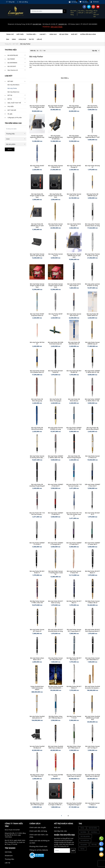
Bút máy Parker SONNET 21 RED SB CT (56, 514)
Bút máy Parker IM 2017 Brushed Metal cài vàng (56, 630)
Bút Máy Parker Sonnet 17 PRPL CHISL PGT (37, 602)
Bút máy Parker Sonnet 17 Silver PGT (74, 572)
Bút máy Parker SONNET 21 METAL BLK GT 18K (93, 372)
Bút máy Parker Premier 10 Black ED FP (56, 166)
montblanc (94, 832)
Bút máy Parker (12, 88)
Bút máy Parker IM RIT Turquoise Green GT (37, 315)
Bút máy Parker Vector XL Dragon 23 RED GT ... (56, 804)
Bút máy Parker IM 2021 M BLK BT (56, 372)
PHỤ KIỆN (11, 106)
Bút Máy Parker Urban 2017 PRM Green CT (74, 747)
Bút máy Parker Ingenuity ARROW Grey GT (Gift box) (56, 137)
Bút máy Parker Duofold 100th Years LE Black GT (56, 747)
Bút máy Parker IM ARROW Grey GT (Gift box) (37, 226)
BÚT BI (10, 99)
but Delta (83, 832)
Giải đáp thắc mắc (60, 831)
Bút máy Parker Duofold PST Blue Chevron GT (56, 107)
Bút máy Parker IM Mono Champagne (56, 400)
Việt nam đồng (23, 2)
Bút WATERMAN (12, 63)
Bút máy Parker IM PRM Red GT (56, 776)
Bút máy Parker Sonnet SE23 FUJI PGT (74, 315)
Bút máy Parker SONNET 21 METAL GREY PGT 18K (56, 457)
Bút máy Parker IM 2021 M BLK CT (37, 572)
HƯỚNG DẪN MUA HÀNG (88, 34)
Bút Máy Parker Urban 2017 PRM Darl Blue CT (56, 717)
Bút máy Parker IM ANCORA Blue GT (74, 343)
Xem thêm (65, 78)
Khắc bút (57, 827)
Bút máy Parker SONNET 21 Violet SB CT (74, 544)
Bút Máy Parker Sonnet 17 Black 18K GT (92, 602)
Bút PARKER (11, 59)
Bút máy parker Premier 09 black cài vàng (56, 428)
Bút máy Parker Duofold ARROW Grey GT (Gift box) (93, 718)
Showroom (9, 855)
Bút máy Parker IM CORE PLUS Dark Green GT (56, 343)
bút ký (82, 849)
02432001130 (63, 24)
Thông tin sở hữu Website (39, 850)
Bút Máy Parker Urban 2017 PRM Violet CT (37, 776)
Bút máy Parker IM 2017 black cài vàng (56, 602)
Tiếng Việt (10, 2)
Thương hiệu (32, 34)
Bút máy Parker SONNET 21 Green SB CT (93, 544)
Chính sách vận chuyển (38, 827)
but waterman (85, 840)
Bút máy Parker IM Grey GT (92, 166)
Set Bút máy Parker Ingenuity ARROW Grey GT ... (37, 137)
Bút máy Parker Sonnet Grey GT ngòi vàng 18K (37, 255)
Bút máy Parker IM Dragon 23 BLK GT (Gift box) (56, 196)
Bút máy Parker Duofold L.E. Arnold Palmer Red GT (37, 107)
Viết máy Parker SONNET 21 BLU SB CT (92, 485)
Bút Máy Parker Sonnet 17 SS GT (74, 717)
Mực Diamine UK (13, 70)
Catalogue (22, 39)
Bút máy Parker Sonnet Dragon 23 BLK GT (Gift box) (56, 286)
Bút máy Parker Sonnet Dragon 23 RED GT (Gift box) (37, 286)
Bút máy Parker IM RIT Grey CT (56, 315)
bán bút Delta (93, 828)
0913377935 (56, 27)
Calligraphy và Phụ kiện (15, 118)
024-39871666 (37, 24)
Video (14, 39)
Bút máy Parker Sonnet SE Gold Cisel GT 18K (56, 225)
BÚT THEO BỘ (12, 110)
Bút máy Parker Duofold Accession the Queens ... (92, 687)
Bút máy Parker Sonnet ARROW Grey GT (93, 343)
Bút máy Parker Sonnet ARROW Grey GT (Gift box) (74, 256)
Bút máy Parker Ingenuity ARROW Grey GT (74, 137)
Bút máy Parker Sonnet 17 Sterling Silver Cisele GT (56, 573)
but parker (84, 845)
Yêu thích (84, 2)
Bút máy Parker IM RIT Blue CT (37, 166)
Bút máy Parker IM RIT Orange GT (74, 166)
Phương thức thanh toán (38, 846)
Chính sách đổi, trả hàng (38, 831)
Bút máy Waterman (13, 92)
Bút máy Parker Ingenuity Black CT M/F (92, 136)
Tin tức (31, 39)
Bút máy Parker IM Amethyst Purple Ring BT (37, 485)
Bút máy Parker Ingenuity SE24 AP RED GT (74, 107)
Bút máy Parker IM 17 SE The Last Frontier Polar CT (74, 514)
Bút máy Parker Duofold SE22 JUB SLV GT (37, 717)
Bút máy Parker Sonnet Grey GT (56, 255)
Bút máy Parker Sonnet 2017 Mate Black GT (56, 659)
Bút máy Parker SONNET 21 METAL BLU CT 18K (74, 428)
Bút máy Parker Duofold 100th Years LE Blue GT (93, 776)
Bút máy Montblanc (14, 85)
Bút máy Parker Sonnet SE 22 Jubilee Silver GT (37, 372)
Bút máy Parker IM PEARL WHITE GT (92, 315)
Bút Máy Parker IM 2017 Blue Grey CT (74, 659)
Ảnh (8, 39)
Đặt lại (10, 149)
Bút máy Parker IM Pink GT (37, 343)
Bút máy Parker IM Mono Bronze (74, 400)
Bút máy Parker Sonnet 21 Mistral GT (93, 457)
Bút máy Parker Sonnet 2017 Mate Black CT (93, 659)
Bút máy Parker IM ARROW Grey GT (92, 195)
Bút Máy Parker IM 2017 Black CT (92, 572)
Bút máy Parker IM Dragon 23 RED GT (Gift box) (37, 196)
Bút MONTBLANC (13, 55)
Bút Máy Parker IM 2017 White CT (74, 687)
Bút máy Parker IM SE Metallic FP (74, 225)
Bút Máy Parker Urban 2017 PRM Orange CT (37, 804)
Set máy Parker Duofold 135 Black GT (37, 747)
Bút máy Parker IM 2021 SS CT (92, 514)
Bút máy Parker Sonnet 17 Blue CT (93, 804)
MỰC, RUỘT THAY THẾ (14, 103)
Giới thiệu (20, 34)
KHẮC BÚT (74, 34)
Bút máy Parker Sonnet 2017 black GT (37, 630)
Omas (82, 828)
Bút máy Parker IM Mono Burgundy (37, 400)
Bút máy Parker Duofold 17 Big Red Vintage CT (74, 804)
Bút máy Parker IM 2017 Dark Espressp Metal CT (92, 630)
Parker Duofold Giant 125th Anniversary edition (37, 688)
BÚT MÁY (16, 44)
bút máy (94, 845)
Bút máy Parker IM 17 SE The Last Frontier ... (74, 485)
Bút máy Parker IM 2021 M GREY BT (74, 372)
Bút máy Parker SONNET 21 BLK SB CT (56, 485)
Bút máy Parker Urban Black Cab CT (37, 659)
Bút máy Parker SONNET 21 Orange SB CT (56, 544)
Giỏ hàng (73, 2)
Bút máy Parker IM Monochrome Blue (37, 428)
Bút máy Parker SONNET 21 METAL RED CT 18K (93, 400)
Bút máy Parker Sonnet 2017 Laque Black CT (74, 630)
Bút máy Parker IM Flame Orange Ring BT (74, 457)
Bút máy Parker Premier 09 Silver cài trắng (92, 255)
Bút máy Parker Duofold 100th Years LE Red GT (74, 776)
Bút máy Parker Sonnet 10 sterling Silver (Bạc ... (37, 457)
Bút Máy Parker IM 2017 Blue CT (74, 602)
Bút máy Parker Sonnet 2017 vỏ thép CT (93, 747)
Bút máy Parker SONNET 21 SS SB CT (37, 544)
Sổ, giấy (10, 114)
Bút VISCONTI (12, 66)
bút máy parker (85, 836)
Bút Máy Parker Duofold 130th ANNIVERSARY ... (56, 687)
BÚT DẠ (10, 95)
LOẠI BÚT (43, 34)
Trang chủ (10, 34)
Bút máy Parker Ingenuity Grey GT (93, 107)
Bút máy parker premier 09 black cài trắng (93, 285)
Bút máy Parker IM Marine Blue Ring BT (92, 428)
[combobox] (16, 134)
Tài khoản (95, 2)
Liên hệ (39, 39)
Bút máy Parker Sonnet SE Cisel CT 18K (74, 195)
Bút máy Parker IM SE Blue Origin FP (74, 285)
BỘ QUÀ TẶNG (64, 34)
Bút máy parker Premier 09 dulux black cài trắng (92, 225)
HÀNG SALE (53, 34)
